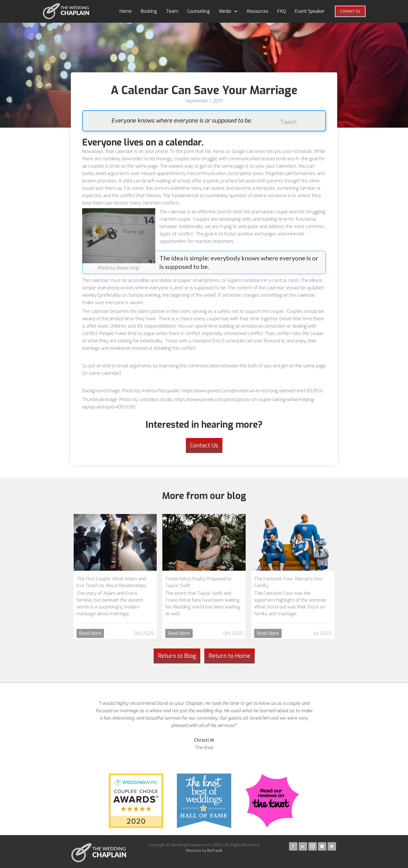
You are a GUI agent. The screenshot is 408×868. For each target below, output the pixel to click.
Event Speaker (310, 11)
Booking (149, 11)
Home (126, 11)
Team (172, 11)
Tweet (288, 122)
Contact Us (350, 11)
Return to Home (229, 656)
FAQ (282, 11)
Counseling (199, 11)
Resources (258, 11)
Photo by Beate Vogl (119, 268)
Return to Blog (177, 656)
